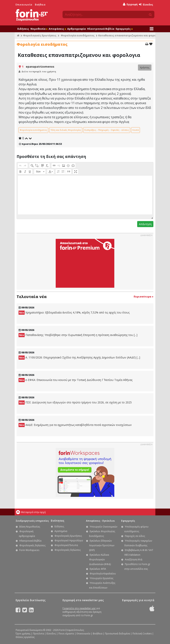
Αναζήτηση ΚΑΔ (134, 559)
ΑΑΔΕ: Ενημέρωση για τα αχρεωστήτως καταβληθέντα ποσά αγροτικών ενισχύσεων (75, 425)
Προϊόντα (38, 634)
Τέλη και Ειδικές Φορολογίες (66, 130)
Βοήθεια (40, 5)
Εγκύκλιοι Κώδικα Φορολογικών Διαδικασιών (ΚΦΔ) (100, 559)
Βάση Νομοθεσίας (30, 527)
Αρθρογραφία (76, 29)
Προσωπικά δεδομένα (117, 634)
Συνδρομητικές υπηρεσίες (32, 521)
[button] (20, 166)
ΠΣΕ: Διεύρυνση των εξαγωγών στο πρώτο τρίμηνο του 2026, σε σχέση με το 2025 (75, 403)
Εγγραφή (130, 4)
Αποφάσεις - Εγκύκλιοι (100, 521)
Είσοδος (146, 5)
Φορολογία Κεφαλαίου (103, 574)
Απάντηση (145, 224)
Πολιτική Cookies (142, 634)
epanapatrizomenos (40, 67)
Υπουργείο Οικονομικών (103, 527)
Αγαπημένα (61, 531)
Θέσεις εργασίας (25, 637)
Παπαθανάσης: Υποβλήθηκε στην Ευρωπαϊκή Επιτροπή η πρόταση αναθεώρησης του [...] (78, 335)
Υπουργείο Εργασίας (102, 578)
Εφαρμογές (124, 29)
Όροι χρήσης (23, 634)
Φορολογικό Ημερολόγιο (69, 541)
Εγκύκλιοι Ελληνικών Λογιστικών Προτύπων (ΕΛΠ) (102, 545)
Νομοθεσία (39, 29)
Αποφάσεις (57, 29)
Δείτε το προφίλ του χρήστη (39, 71)
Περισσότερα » (144, 297)
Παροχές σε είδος (135, 536)
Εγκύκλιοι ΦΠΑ (98, 569)
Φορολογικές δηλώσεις (32, 545)
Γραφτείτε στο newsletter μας (79, 608)
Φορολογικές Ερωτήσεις (40, 35)
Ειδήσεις (23, 29)
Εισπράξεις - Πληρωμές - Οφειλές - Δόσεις (107, 130)
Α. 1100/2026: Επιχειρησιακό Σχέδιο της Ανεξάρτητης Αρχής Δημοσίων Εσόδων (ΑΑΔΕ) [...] (79, 358)
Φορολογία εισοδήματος (78, 35)
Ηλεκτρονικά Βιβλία (101, 29)
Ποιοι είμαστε (66, 634)
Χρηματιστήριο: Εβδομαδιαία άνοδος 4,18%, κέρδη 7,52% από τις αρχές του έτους (74, 313)
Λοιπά (136, 130)
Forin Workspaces (29, 550)
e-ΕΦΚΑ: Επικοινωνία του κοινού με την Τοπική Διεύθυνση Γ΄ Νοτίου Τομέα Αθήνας (76, 380)
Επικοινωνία (24, 5)
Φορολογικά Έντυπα (66, 545)
